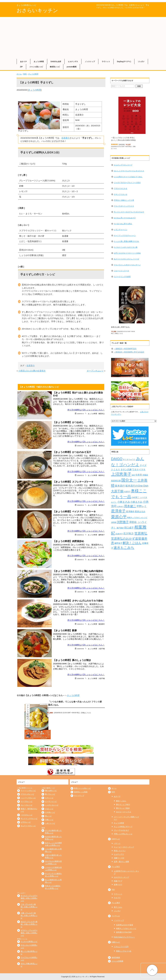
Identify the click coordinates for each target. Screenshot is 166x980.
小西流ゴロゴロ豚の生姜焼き (32, 371)
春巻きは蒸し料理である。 (121, 327)
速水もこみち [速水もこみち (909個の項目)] (124, 548)
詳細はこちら (86, 713)
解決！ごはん (121, 801)
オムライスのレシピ (28, 826)
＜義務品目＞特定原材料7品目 (125, 349)
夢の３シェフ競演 (123, 808)
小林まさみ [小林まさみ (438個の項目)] (124, 502)
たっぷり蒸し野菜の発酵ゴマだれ (126, 241)
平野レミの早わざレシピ (123, 834)
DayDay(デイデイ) (124, 62)
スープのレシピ (27, 801)
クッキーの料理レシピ (29, 942)
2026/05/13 (80, 414)
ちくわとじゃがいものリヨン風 (126, 247)
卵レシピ (48, 816)
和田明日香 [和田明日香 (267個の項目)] (116, 481)
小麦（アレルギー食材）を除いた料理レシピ (29, 915)
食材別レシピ (55, 67)
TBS (113, 890)
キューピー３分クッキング (124, 847)
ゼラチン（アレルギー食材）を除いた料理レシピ (29, 933)
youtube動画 (72, 67)
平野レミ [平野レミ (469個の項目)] (142, 506)
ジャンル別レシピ (36, 67)
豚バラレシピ (50, 794)
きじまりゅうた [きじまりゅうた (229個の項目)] (129, 459)
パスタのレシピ (27, 815)
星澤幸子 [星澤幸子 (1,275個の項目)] (118, 511)
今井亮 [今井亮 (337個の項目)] (139, 475)
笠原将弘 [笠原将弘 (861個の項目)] (141, 533)
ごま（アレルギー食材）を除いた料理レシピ (29, 907)
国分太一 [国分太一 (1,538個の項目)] (129, 480)
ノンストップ (90, 62)
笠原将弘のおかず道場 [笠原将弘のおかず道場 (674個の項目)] (126, 538)
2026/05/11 (80, 559)
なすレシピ (49, 798)
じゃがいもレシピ (52, 805)
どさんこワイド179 (121, 947)
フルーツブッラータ (121, 271)
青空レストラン (120, 851)
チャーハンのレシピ (28, 791)
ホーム (19, 74)
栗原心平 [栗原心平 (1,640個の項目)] (119, 517)
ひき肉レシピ (50, 812)
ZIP (21, 67)
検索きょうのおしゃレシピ (126, 929)
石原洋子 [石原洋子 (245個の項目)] (119, 534)
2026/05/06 (80, 649)
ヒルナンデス (73, 62)
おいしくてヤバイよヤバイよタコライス (129, 171)
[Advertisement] (83, 38)
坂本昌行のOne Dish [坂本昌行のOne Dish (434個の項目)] (137, 486)
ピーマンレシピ (51, 801)
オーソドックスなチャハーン (125, 235)
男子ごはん (118, 907)
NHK (25, 74)
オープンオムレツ (95, 371)
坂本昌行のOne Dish (124, 932)
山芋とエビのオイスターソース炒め (127, 253)
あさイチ (23, 62)
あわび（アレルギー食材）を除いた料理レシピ (29, 924)
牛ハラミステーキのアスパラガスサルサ (129, 212)
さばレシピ (49, 809)
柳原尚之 (102, 414)
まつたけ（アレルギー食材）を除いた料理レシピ (29, 898)
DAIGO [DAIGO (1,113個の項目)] (117, 459)
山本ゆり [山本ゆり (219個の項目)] (120, 507)
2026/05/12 (80, 505)
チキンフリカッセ (121, 194)
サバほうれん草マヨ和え (123, 224)
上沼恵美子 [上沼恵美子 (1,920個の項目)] (121, 474)
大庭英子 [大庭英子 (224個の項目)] (127, 492)
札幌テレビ (116, 942)
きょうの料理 (39, 62)
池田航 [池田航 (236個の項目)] (114, 522)
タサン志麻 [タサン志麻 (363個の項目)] (126, 469)
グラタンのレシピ (27, 794)
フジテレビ (116, 916)
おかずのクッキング (121, 877)
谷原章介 (66, 138)
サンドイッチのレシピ (29, 819)
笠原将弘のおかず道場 (124, 925)
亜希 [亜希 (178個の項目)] (133, 475)
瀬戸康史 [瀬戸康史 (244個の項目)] (120, 528)
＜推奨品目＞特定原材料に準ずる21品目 (129, 352)
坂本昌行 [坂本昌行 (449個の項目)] (120, 486)
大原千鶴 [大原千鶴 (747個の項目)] (117, 491)
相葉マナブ (118, 881)
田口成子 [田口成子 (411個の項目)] (129, 528)
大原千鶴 (102, 649)
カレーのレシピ (27, 805)
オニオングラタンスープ (123, 165)
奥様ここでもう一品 (124, 951)
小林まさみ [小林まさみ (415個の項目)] (136, 502)
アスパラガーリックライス (124, 206)
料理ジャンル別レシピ (82, 788)
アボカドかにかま (121, 188)
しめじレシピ (50, 823)
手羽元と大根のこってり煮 (124, 200)
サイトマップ (79, 796)
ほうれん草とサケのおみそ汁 (125, 218)
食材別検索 (116, 957)
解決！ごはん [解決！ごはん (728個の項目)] (132, 543)
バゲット (117, 843)
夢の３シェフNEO (123, 805)
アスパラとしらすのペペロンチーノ (127, 265)
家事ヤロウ (118, 885)
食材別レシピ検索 (81, 792)
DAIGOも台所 (56, 62)
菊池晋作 (102, 559)
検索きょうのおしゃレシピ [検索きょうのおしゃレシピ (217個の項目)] (137, 518)
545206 (122, 145)
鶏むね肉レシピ (51, 791)
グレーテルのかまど (121, 830)
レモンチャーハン (121, 230)
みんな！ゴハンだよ (124, 812)
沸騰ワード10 (119, 858)
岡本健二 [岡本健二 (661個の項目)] (130, 506)
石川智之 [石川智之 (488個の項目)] (129, 534)
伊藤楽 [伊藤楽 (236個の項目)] (145, 475)
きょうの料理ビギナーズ (123, 827)
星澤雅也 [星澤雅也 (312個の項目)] (130, 511)
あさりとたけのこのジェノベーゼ (126, 259)
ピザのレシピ (26, 822)
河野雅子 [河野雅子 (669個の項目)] (123, 522)
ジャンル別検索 (117, 961)
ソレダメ (141, 62)
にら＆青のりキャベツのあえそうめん (128, 177)
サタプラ (117, 898)
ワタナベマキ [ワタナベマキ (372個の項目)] (139, 469)
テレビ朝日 (116, 867)
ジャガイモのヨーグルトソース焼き (127, 183)
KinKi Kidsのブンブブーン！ (124, 937)
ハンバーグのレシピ (28, 798)
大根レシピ (49, 820)
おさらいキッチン (37, 10)
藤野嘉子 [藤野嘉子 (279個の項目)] (118, 543)
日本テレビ (116, 839)
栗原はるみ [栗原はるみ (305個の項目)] (140, 511)
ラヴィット (106, 62)
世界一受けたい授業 (121, 862)
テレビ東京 (116, 903)
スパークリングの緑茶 (122, 277)
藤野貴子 (102, 505)
